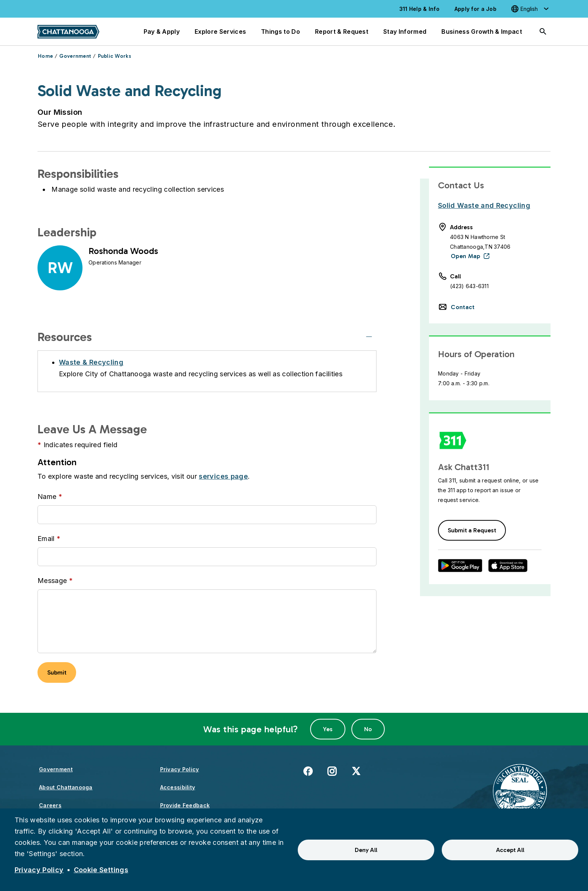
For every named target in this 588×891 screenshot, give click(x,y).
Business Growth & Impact (482, 32)
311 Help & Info (419, 9)
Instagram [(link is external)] (332, 771)
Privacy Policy (180, 769)
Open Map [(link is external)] (466, 256)
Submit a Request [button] (472, 530)
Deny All (366, 850)
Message (52, 581)
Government (75, 56)
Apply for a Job (475, 9)
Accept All (510, 850)
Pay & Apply (162, 32)
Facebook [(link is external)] (308, 771)
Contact (463, 307)
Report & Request (342, 32)
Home (45, 56)
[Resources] (369, 337)
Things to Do (280, 32)
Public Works (115, 56)
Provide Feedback (185, 805)
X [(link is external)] (356, 771)
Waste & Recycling (91, 362)
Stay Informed (405, 32)
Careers (50, 805)
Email (46, 539)
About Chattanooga (66, 787)
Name (47, 497)
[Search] (543, 32)
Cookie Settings (101, 870)
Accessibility (178, 787)
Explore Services (220, 32)
